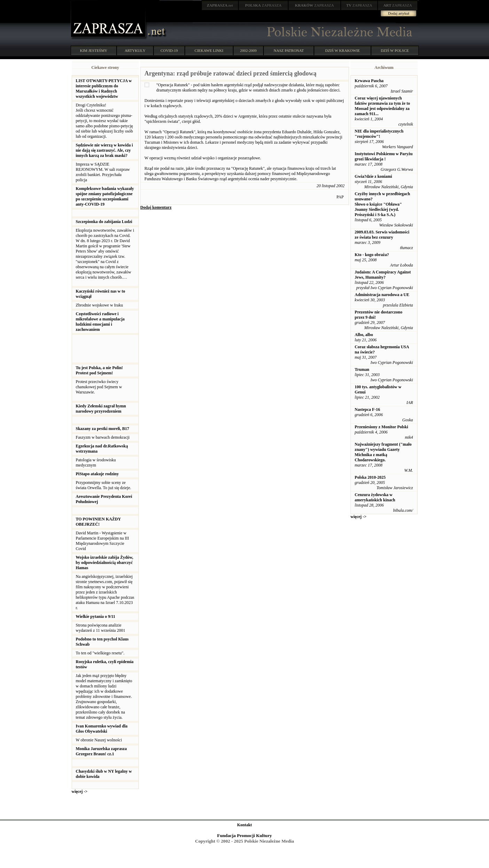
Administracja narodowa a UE (382, 295)
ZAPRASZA (263, 5)
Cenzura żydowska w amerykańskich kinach (375, 497)
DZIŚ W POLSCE (395, 50)
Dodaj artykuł (399, 13)
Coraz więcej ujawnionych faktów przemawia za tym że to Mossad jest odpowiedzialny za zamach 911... (382, 106)
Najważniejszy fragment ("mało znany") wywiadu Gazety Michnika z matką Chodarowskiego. (383, 452)
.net (220, 5)
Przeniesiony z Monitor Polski (381, 427)
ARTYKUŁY (135, 50)
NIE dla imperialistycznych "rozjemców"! (379, 134)
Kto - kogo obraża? (372, 255)
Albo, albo (364, 335)
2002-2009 (249, 50)
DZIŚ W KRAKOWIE (342, 50)
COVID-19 (169, 50)
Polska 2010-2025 (370, 477)
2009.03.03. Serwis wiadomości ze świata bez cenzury (382, 235)
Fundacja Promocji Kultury (244, 835)
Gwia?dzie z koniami (373, 176)
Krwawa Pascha (369, 81)
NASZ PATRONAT (289, 50)
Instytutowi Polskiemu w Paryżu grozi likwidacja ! (384, 156)
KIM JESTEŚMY (94, 50)
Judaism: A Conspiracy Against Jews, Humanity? (383, 275)
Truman (362, 369)
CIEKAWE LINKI (209, 50)
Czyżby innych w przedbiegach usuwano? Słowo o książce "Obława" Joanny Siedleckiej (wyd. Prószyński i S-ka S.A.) (382, 204)
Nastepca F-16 (367, 409)
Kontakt (244, 825)
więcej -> (80, 791)
